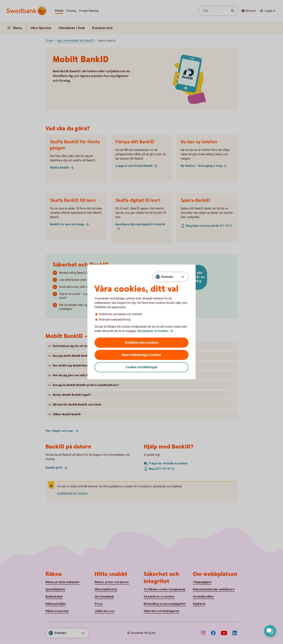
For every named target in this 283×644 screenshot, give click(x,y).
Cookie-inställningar (141, 367)
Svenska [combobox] (167, 277)
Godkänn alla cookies (141, 343)
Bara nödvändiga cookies (141, 355)
